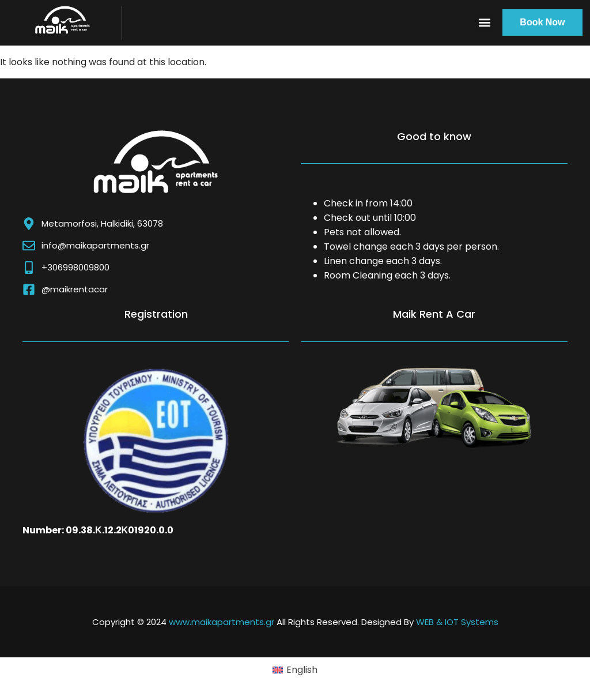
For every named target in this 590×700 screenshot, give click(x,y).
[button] (484, 23)
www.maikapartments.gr (222, 622)
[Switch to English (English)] (295, 670)
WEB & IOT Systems (457, 622)
